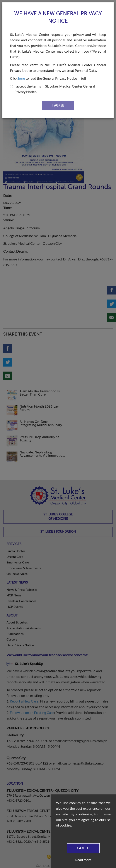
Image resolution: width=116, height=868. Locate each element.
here (21, 78)
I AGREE (58, 106)
